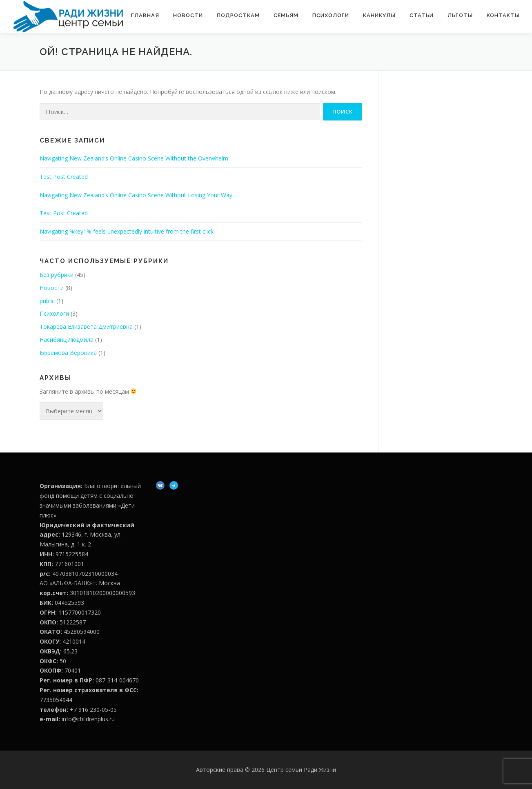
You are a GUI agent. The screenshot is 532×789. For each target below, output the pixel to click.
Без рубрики (57, 275)
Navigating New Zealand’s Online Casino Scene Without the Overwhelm (134, 158)
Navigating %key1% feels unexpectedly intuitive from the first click (127, 231)
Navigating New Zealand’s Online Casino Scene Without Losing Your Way (136, 195)
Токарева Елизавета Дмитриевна (86, 327)
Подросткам (238, 15)
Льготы (460, 15)
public (47, 301)
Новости (188, 15)
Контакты (503, 15)
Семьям (286, 15)
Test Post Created (64, 177)
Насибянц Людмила (67, 340)
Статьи (422, 15)
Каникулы (379, 15)
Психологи (331, 15)
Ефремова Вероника (68, 353)
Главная (145, 15)
